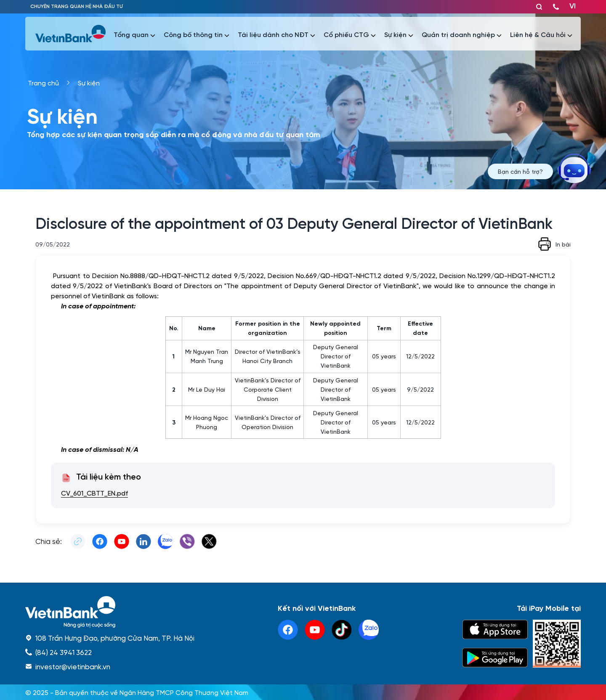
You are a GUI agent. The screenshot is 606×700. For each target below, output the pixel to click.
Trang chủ (43, 83)
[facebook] (288, 630)
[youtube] (315, 630)
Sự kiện (89, 83)
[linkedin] (369, 630)
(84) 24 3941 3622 (64, 652)
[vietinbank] (71, 34)
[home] (110, 612)
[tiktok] (342, 630)
